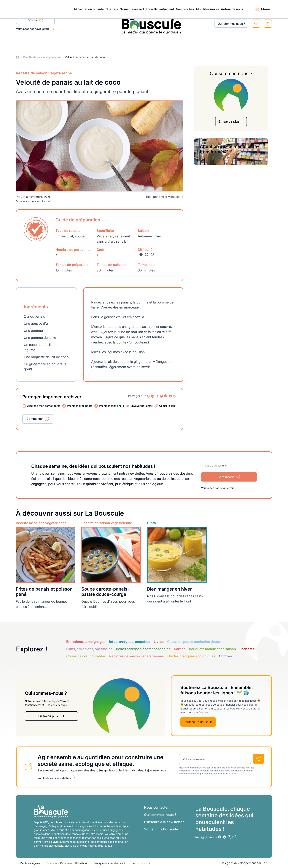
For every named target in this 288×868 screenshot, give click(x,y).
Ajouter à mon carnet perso (44, 406)
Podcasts (247, 649)
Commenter (35, 419)
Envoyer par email (142, 406)
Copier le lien (167, 406)
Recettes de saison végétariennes (137, 656)
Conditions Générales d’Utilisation (67, 863)
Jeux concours (141, 863)
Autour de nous (227, 43)
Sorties (180, 649)
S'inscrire (35, 21)
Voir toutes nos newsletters (33, 29)
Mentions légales (30, 863)
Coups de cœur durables (86, 656)
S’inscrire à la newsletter (164, 822)
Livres (159, 642)
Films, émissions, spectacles (89, 649)
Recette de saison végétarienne (42, 57)
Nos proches (162, 43)
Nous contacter (156, 807)
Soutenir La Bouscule (198, 722)
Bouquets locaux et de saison (212, 649)
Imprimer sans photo (112, 406)
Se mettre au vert (92, 43)
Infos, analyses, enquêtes (130, 642)
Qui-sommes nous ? (231, 24)
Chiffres (225, 656)
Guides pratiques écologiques (191, 656)
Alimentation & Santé (31, 43)
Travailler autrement (128, 43)
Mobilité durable (193, 43)
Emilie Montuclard (171, 197)
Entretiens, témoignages (86, 642)
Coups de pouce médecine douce (194, 642)
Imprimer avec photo (80, 406)
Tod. (265, 863)
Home (18, 57)
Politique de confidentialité (109, 863)
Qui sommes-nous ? (160, 815)
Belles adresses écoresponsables (143, 649)
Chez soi (63, 43)
